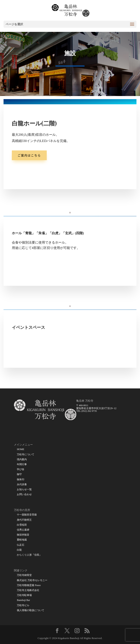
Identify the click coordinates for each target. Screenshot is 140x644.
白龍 (19, 550)
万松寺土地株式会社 (28, 590)
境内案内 (22, 460)
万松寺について (26, 455)
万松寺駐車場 (24, 595)
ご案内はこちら (29, 155)
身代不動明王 (24, 520)
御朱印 (21, 480)
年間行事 (22, 464)
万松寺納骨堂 (24, 575)
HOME (20, 449)
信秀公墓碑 (23, 530)
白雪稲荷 (22, 525)
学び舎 (21, 469)
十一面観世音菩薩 (27, 515)
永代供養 (22, 485)
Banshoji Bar (23, 600)
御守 (19, 474)
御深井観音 (23, 535)
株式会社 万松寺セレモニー (32, 580)
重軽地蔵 (22, 540)
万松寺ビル (23, 605)
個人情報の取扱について (31, 610)
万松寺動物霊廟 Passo (29, 585)
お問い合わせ (24, 494)
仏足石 (21, 545)
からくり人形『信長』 (29, 555)
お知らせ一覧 (24, 490)
